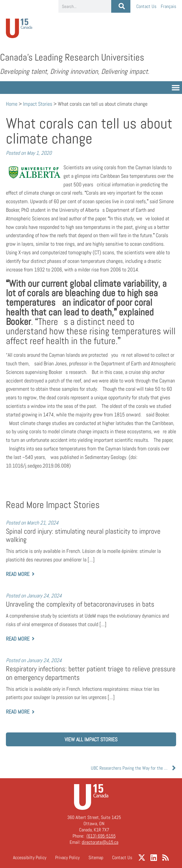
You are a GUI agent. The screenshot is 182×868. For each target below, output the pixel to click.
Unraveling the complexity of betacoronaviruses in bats (80, 604)
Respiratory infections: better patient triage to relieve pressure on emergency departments (91, 673)
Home (12, 104)
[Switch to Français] (168, 6)
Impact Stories (38, 104)
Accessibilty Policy (30, 858)
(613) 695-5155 (101, 836)
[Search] (121, 6)
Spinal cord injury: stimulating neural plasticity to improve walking (83, 536)
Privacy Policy (67, 858)
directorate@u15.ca (100, 842)
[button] (176, 88)
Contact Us (146, 6)
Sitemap (96, 858)
